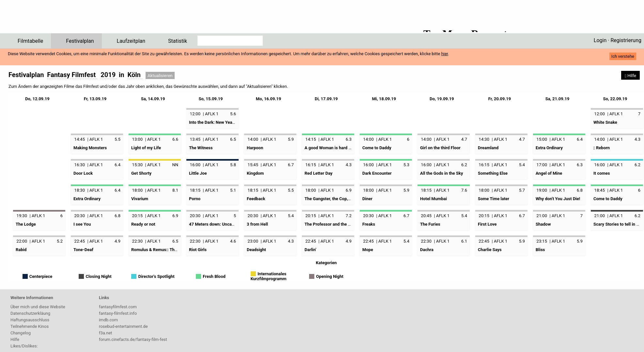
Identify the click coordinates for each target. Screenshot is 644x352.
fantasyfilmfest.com (118, 307)
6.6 (175, 139)
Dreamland (488, 148)
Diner (367, 199)
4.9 (118, 241)
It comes (602, 173)
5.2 (60, 241)
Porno (195, 199)
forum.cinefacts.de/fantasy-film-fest (133, 339)
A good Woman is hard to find (333, 148)
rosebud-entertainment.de (123, 326)
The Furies (430, 224)
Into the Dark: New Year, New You (221, 122)
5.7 (522, 190)
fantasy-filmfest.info (118, 313)
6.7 (291, 165)
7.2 (349, 216)
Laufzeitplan (131, 41)
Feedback (256, 199)
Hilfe (15, 339)
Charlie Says (490, 250)
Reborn (602, 148)
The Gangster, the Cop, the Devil (335, 199)
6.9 (349, 190)
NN (175, 165)
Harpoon (255, 148)
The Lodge (26, 224)
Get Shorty (141, 173)
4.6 (233, 241)
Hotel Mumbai (433, 199)
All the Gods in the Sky (442, 173)
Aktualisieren (160, 76)
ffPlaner (44, 19)
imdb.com (108, 320)
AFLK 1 (212, 114)
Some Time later (494, 199)
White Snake (605, 122)
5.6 (233, 114)
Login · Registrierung (618, 40)
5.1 (233, 190)
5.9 (291, 139)
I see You (82, 224)
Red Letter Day (319, 173)
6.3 (349, 139)
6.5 (233, 139)
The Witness (201, 148)
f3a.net (106, 333)
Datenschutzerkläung (30, 313)
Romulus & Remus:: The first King (163, 250)
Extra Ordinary (549, 148)
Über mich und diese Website (38, 307)
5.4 (522, 165)
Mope (368, 250)
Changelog (21, 333)
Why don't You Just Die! (558, 199)
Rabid (21, 250)
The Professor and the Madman (335, 224)
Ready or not (143, 224)
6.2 (464, 165)
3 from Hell (257, 224)
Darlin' (310, 250)
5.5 (118, 139)
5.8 (233, 165)
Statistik (178, 41)
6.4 (580, 139)
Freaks (369, 224)
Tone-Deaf (83, 250)
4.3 (637, 139)
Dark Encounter (377, 173)
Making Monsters (90, 148)
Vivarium (140, 199)
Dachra (427, 250)
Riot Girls (198, 250)
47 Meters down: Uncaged (214, 224)
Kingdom (255, 173)
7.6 (464, 190)
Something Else (493, 173)
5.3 (406, 165)
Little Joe (198, 173)
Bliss (540, 250)
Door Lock (83, 173)
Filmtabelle (30, 41)
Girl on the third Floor (440, 148)
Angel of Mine (549, 173)
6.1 (464, 241)
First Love (487, 224)
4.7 (464, 139)
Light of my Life (146, 148)
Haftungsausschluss (30, 320)
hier (445, 54)
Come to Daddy (377, 148)
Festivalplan (80, 41)
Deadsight (256, 250)
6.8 (580, 190)
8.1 (175, 190)
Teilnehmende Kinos (30, 326)
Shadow (543, 224)
